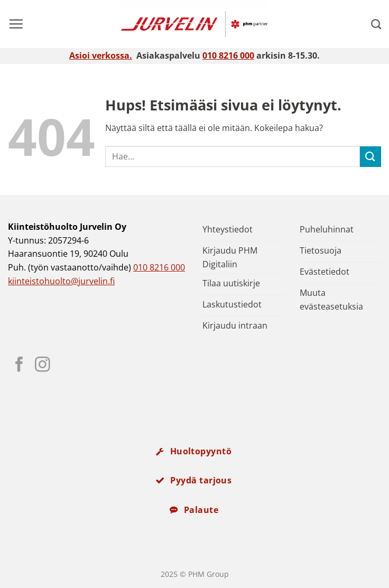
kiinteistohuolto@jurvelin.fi (61, 281)
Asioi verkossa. (101, 55)
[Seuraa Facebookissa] (19, 366)
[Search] (376, 24)
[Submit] (371, 157)
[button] (16, 24)
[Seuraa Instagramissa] (43, 366)
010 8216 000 (228, 55)
